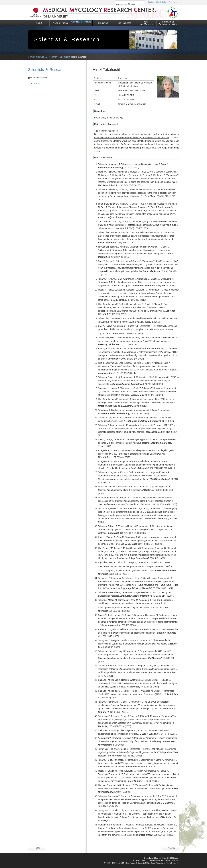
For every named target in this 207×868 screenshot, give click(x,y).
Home (31, 57)
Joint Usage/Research (146, 23)
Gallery (164, 2)
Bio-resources (124, 23)
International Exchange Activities (168, 23)
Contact (151, 2)
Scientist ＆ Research (82, 22)
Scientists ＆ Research (47, 70)
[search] (128, 4)
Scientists (64, 57)
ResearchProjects (39, 78)
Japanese (173, 2)
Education (103, 23)
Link (158, 2)
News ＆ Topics (60, 23)
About (39, 23)
